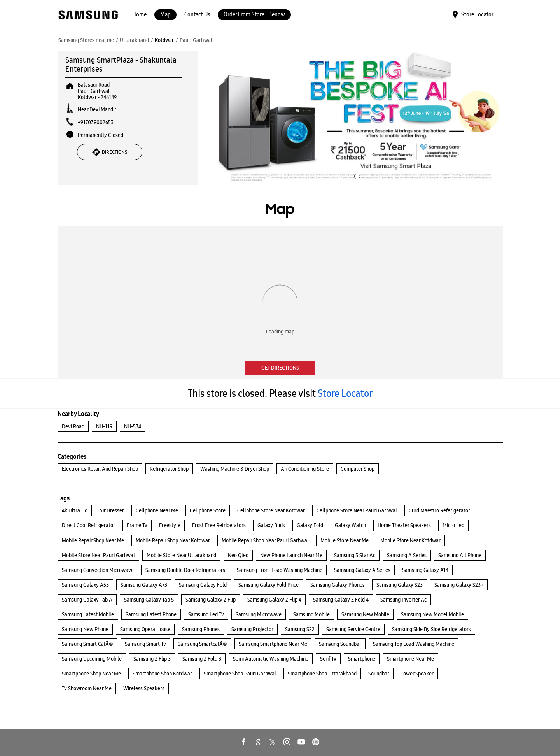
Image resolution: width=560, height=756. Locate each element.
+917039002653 (96, 122)
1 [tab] (356, 175)
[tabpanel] (356, 118)
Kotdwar (164, 40)
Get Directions (280, 368)
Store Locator (345, 393)
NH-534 (133, 426)
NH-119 (104, 426)
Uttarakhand (134, 40)
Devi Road (73, 426)
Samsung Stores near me (86, 40)
